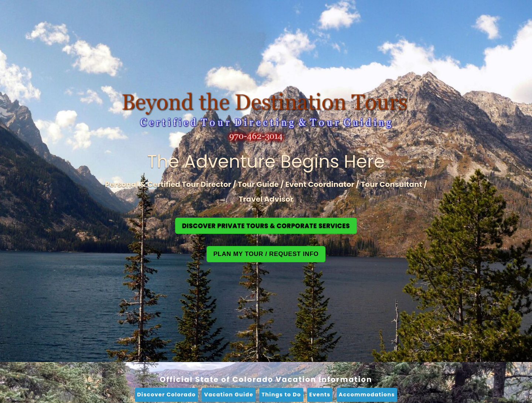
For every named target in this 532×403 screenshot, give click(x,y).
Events (320, 395)
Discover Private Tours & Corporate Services (266, 226)
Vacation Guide (229, 395)
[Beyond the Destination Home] (266, 118)
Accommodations (367, 395)
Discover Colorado (166, 395)
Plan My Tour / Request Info (266, 254)
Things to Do (281, 395)
